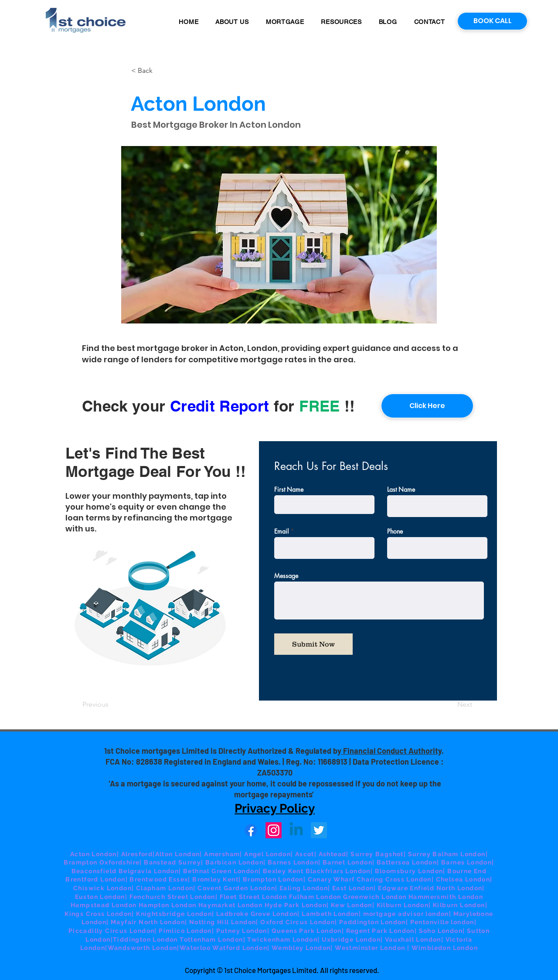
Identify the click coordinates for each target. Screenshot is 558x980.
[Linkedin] (296, 830)
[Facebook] (251, 830)
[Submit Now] (313, 644)
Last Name (401, 490)
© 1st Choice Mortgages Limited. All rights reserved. (298, 970)
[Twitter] (319, 830)
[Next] (450, 705)
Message (286, 576)
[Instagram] (274, 830)
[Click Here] (427, 406)
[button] (285, 22)
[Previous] (111, 705)
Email (281, 531)
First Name (289, 490)
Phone (395, 531)
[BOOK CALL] (492, 21)
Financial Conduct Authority (391, 751)
